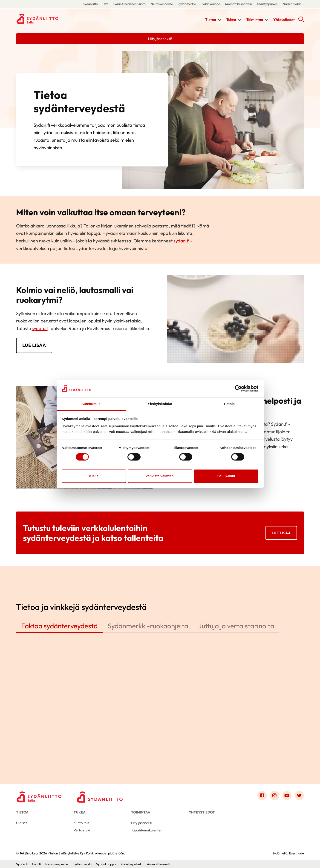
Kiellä (94, 476)
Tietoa (211, 20)
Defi (105, 4)
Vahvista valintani (160, 476)
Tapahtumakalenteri (147, 830)
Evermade (296, 853)
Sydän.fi (22, 864)
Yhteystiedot (284, 20)
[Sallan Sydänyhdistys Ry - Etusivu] (39, 797)
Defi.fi (36, 864)
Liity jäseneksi (141, 823)
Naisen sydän (292, 4)
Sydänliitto (90, 4)
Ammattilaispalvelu (238, 4)
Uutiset (22, 823)
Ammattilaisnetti (159, 864)
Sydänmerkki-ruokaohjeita (148, 626)
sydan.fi (181, 241)
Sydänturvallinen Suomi (129, 4)
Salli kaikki (226, 476)
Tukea (231, 20)
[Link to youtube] (287, 796)
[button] (301, 21)
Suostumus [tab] (91, 404)
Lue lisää (281, 533)
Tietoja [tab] (229, 404)
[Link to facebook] (262, 796)
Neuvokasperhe (162, 4)
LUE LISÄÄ (34, 345)
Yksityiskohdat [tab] (160, 404)
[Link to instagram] (274, 796)
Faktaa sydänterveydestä (59, 626)
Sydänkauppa (210, 4)
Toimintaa (255, 20)
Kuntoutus (81, 823)
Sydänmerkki (187, 4)
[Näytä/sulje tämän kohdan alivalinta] (219, 20)
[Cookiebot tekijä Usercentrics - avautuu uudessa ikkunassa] (238, 389)
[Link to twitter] (299, 796)
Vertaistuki (82, 830)
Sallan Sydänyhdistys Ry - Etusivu (53, 19)
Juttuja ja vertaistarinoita (236, 626)
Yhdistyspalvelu (267, 4)
